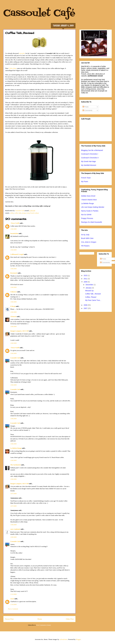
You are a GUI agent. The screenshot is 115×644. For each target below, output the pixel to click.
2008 (86, 305)
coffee (12, 213)
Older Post (70, 619)
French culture (34, 213)
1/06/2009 (14, 229)
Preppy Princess (87, 218)
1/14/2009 (14, 604)
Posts (86, 107)
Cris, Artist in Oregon (89, 242)
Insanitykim (14, 233)
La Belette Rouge (16, 448)
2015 (86, 275)
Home (40, 619)
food (28, 213)
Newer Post (9, 619)
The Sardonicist (16, 465)
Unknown (14, 292)
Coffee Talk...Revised (93, 294)
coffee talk (18, 213)
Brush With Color (87, 238)
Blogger (78, 639)
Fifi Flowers (85, 246)
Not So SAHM (86, 215)
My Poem (85, 182)
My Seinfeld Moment (89, 165)
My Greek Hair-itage (89, 161)
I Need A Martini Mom (89, 200)
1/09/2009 (14, 537)
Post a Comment (13, 609)
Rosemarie (14, 273)
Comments (88, 110)
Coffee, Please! (91, 297)
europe (24, 213)
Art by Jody (85, 235)
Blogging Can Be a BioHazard (92, 150)
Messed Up (89, 291)
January (89, 288)
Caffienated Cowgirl (17, 254)
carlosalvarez (63, 639)
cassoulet (22, 53)
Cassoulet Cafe (15, 358)
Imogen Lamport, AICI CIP (19, 331)
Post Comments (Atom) (44, 625)
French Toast (86, 178)
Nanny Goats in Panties (90, 211)
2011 (86, 279)
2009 (86, 282)
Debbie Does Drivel (88, 196)
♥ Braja (13, 306)
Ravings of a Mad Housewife (92, 222)
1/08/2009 (14, 525)
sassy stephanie (15, 529)
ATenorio (13, 316)
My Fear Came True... (93, 300)
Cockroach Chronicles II (90, 158)
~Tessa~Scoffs (15, 223)
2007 (86, 308)
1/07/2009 (14, 494)
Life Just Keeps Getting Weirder (93, 207)
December (90, 285)
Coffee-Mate (13, 68)
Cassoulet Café (39, 13)
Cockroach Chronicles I (90, 154)
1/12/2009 (14, 594)
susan (12, 599)
